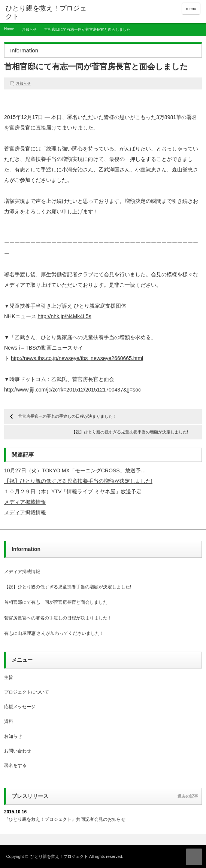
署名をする (15, 765)
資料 (9, 721)
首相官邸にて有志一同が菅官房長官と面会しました (56, 602)
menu (191, 9)
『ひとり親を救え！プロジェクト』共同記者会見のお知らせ (65, 819)
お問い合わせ (18, 751)
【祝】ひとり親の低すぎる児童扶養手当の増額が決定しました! (130, 432)
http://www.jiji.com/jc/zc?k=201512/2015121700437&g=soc (72, 390)
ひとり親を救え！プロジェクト (59, 856)
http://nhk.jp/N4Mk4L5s (64, 316)
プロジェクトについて (27, 692)
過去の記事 (188, 796)
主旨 (9, 677)
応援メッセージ (20, 707)
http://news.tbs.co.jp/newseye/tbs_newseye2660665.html (77, 358)
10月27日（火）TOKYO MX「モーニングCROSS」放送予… (75, 470)
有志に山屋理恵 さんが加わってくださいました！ (54, 633)
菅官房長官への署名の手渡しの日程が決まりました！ (67, 416)
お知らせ (29, 29)
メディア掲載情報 (25, 502)
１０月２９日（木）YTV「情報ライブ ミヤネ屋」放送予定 (73, 491)
